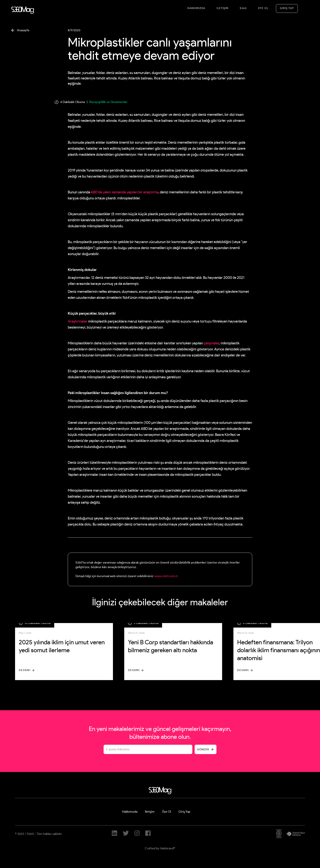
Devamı (25, 670)
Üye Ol (263, 8)
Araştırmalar (78, 321)
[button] (304, 8)
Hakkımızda (196, 8)
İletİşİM (223, 8)
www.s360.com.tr (166, 576)
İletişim (150, 812)
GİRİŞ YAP (287, 8)
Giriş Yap (184, 812)
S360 (243, 8)
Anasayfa (23, 30)
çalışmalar (211, 343)
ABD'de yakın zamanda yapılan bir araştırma (125, 192)
